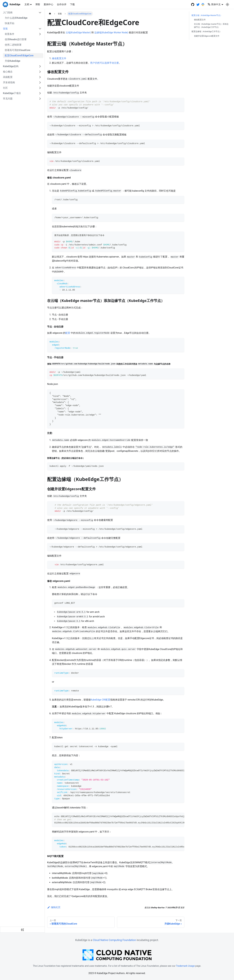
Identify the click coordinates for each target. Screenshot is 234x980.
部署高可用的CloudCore (18, 50)
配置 (68, 333)
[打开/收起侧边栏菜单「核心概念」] (40, 72)
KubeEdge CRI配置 (100, 700)
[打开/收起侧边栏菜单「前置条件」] (40, 34)
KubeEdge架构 (11, 66)
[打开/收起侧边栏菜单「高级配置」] (40, 77)
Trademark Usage (185, 966)
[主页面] (50, 14)
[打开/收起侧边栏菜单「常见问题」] (40, 99)
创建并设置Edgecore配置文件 (207, 36)
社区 (5, 88)
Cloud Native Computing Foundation (114, 940)
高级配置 (8, 77)
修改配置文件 (59, 58)
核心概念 (8, 72)
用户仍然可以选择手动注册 (104, 63)
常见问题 (8, 99)
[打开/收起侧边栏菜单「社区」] (40, 88)
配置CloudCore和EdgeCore (19, 56)
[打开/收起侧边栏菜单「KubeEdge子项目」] (40, 93)
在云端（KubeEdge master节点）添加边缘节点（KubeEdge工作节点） (211, 26)
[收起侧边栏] (22, 930)
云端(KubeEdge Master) (78, 33)
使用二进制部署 (13, 45)
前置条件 (10, 34)
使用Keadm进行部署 (16, 39)
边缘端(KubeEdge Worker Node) (111, 33)
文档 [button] (27, 4)
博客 (38, 4)
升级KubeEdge (13, 61)
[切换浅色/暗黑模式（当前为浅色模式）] (227, 4)
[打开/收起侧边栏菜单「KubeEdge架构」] (40, 66)
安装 (5, 29)
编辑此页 (54, 907)
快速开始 (10, 23)
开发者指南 (9, 82)
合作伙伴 (62, 4)
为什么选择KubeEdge (16, 18)
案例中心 (49, 4)
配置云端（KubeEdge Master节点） (207, 15)
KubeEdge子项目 (12, 93)
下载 (72, 4)
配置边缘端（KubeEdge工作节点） (207, 31)
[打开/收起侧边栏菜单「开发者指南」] (40, 83)
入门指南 (8, 12)
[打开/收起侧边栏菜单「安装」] (40, 29)
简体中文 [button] (214, 4)
